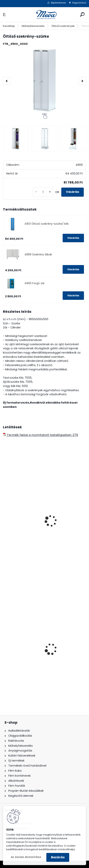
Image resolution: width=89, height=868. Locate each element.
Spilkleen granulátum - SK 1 (26, 669)
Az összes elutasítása (26, 857)
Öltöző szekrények (63, 26)
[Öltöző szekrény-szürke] (44, 81)
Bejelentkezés (58, 3)
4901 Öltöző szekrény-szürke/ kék (47, 224)
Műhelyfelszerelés (33, 26)
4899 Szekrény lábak (38, 255)
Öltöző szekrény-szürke (23, 543)
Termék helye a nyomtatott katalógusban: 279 (40, 435)
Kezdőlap (9, 26)
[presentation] (7, 81)
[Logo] (45, 15)
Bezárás (58, 857)
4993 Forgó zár (35, 283)
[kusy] (43, 192)
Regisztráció (79, 3)
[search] (82, 14)
